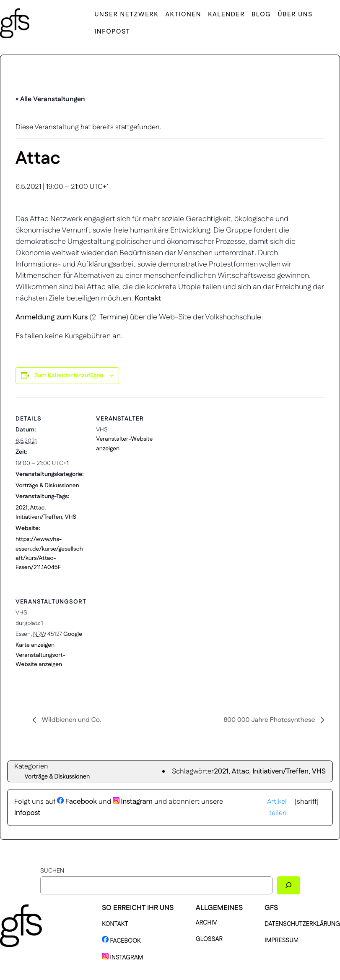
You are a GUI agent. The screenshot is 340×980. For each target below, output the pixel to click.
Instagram (133, 802)
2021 (22, 508)
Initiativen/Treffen (39, 517)
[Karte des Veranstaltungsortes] (140, 639)
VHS (70, 517)
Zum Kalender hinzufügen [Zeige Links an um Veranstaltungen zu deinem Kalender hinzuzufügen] (69, 376)
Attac (38, 508)
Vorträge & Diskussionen (47, 486)
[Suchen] (288, 885)
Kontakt (148, 298)
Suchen (52, 871)
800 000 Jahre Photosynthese (270, 720)
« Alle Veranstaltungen (50, 99)
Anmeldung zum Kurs (52, 317)
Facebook (77, 802)
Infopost (27, 813)
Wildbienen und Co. (71, 720)
